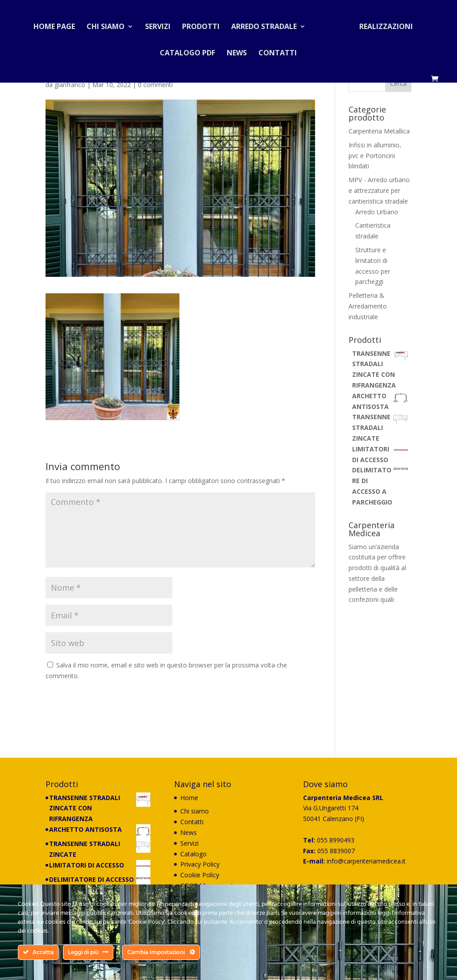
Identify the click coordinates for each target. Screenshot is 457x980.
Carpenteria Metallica (379, 131)
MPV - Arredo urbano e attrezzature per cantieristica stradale (379, 190)
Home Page (58, 24)
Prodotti (204, 24)
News (237, 50)
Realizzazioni (382, 24)
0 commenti (155, 85)
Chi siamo (109, 24)
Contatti (278, 50)
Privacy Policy (200, 864)
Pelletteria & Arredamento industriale (368, 306)
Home (189, 798)
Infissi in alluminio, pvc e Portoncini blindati (375, 156)
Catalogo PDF (187, 50)
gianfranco (70, 85)
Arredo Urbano (377, 212)
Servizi (161, 24)
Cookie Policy (200, 875)
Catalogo (193, 854)
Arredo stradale (268, 24)
